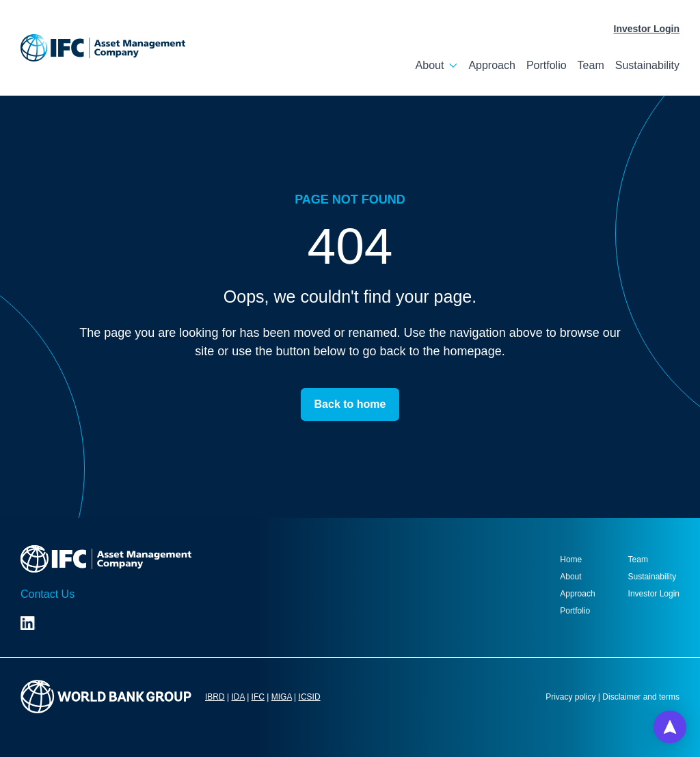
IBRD (215, 697)
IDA (238, 697)
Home (571, 560)
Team (591, 65)
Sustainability (647, 65)
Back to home (350, 404)
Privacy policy (570, 697)
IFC (258, 697)
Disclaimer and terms (641, 697)
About (430, 65)
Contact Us (48, 594)
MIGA (282, 697)
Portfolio (547, 65)
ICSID (310, 697)
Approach (492, 65)
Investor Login (647, 29)
